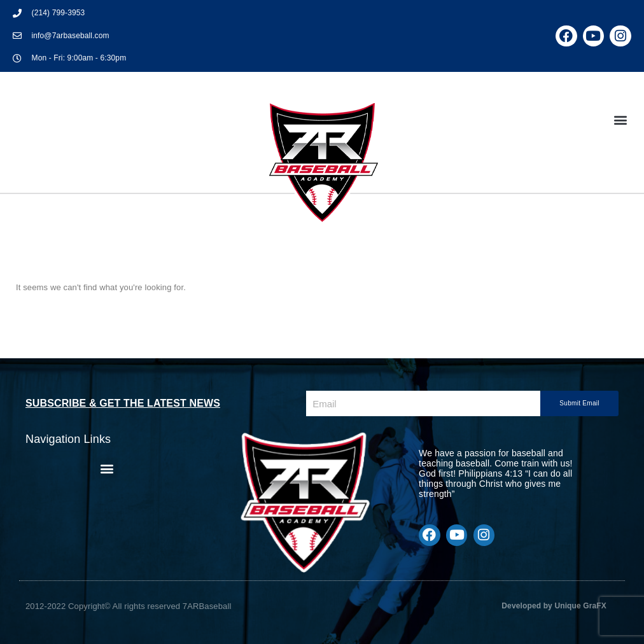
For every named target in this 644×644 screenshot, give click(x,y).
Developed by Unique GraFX (554, 606)
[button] (621, 119)
